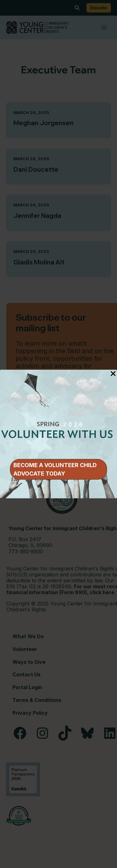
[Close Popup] (113, 374)
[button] (58, 469)
